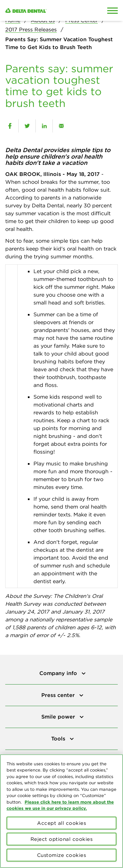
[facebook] (10, 126)
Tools (59, 738)
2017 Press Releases (31, 29)
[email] (61, 126)
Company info (59, 673)
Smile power (59, 717)
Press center (59, 695)
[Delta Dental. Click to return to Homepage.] (46, 10)
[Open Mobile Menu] (113, 10)
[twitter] (27, 126)
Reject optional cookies (62, 839)
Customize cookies (62, 855)
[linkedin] (44, 126)
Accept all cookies (61, 823)
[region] (61, 811)
